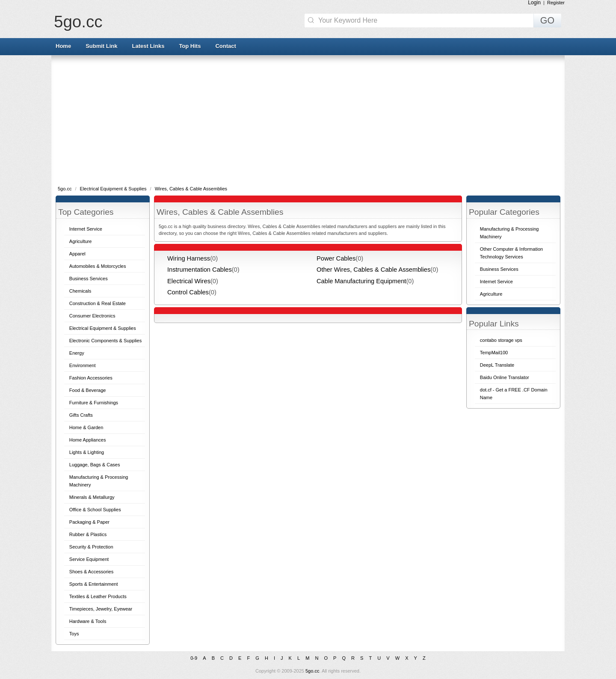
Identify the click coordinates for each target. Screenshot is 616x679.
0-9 (194, 658)
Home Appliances (88, 440)
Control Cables (188, 292)
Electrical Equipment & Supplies (114, 189)
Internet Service (86, 229)
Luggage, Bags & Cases (95, 465)
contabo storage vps (501, 340)
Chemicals (80, 291)
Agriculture (81, 241)
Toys (74, 634)
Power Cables (336, 258)
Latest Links (148, 46)
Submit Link (101, 46)
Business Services (89, 279)
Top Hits (190, 46)
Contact (225, 46)
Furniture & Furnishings (94, 403)
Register (556, 3)
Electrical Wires (189, 281)
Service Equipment (89, 559)
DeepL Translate (497, 365)
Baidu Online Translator (505, 377)
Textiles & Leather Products (98, 596)
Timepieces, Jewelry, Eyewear (101, 609)
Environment (83, 365)
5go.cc (78, 22)
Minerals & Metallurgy (92, 497)
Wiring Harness (189, 258)
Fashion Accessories (91, 378)
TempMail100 (494, 353)
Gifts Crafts (81, 415)
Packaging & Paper (89, 522)
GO (547, 21)
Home (63, 46)
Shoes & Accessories (91, 572)
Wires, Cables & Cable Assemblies (191, 189)
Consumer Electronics (92, 316)
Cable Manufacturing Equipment (361, 281)
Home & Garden (86, 427)
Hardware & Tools (88, 621)
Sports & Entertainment (94, 584)
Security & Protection (91, 547)
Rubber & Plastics (88, 534)
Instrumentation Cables (200, 270)
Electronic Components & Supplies (105, 341)
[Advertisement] (308, 120)
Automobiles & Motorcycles (98, 266)
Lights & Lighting (87, 452)
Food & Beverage (88, 390)
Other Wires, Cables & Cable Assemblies (373, 270)
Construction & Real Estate (98, 303)
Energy (77, 353)
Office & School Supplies (95, 510)
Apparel (77, 254)
